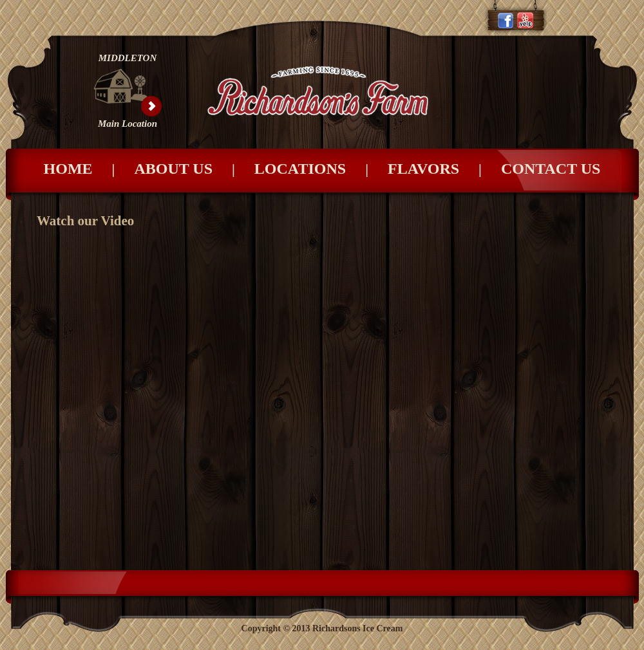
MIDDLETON (128, 58)
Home (89, 169)
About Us (194, 169)
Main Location (128, 124)
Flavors (444, 169)
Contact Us (551, 169)
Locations (321, 169)
